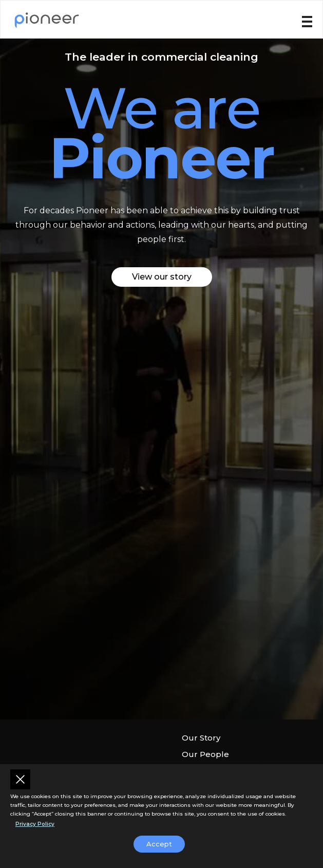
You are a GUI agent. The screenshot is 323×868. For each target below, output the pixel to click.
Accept (159, 844)
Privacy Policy (35, 824)
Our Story (201, 738)
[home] (47, 19)
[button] (307, 21)
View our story (162, 277)
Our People (205, 754)
